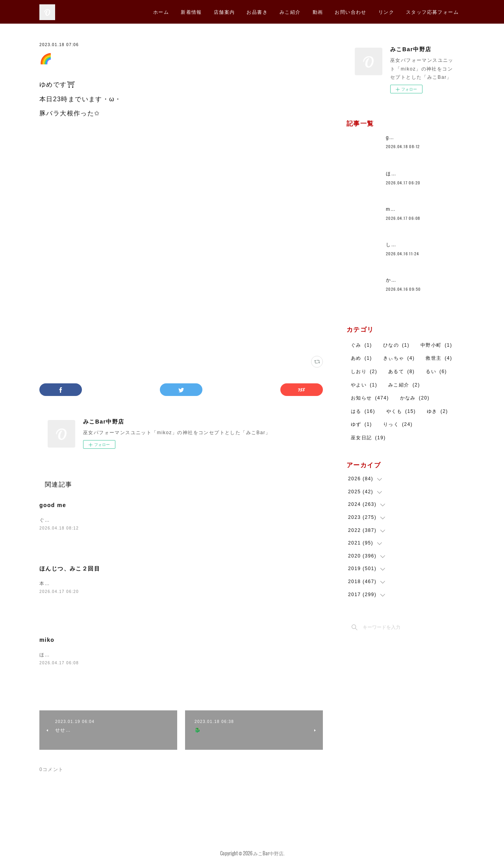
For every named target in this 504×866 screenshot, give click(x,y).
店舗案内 (224, 12)
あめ (361, 358)
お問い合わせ (350, 12)
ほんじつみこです (60, 656)
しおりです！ (402, 245)
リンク (386, 12)
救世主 (439, 358)
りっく (398, 424)
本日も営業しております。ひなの (79, 584)
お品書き (257, 12)
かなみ (415, 398)
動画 (318, 12)
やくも (401, 411)
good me (53, 505)
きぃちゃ (399, 358)
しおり (364, 372)
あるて (401, 372)
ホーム (161, 12)
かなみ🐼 (397, 280)
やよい (364, 385)
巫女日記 (368, 438)
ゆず (361, 424)
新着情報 (191, 12)
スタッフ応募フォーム (432, 12)
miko (47, 641)
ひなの (396, 345)
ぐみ (361, 345)
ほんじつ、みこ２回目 (70, 569)
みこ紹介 (290, 12)
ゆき (437, 411)
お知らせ (370, 398)
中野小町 (436, 345)
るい (436, 372)
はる (363, 411)
